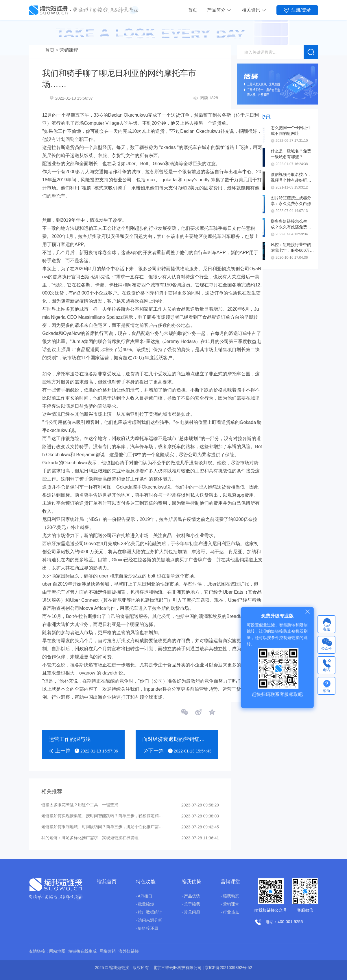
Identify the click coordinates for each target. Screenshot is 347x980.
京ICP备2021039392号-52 (228, 968)
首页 (193, 10)
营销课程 (69, 50)
